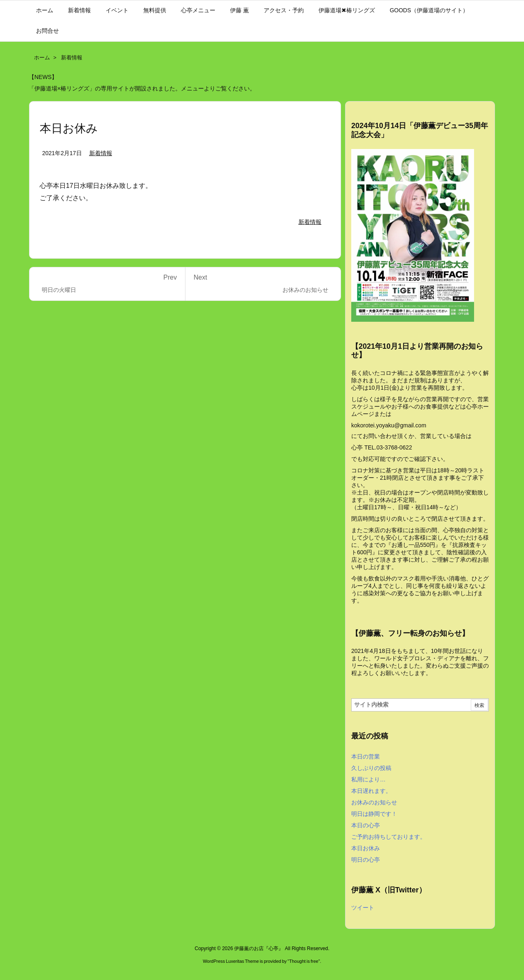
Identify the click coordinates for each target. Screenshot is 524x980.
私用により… (368, 779)
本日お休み (366, 848)
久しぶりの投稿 (371, 768)
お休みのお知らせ (374, 802)
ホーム (42, 58)
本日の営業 (366, 756)
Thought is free (304, 961)
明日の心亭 (366, 860)
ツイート (363, 908)
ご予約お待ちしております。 (388, 837)
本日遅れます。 (371, 791)
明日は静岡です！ (374, 814)
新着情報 (72, 58)
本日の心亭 (366, 825)
